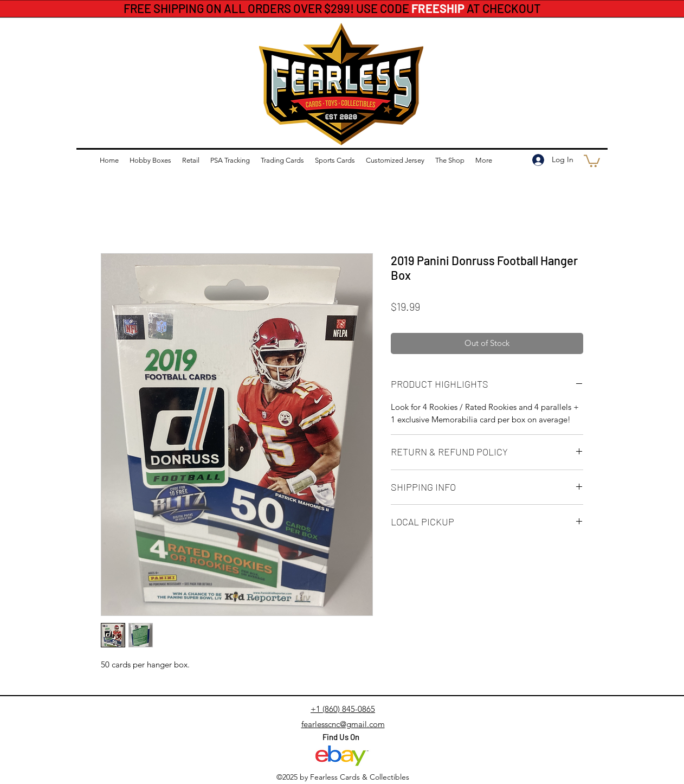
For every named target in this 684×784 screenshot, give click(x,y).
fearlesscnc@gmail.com (343, 724)
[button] (592, 160)
